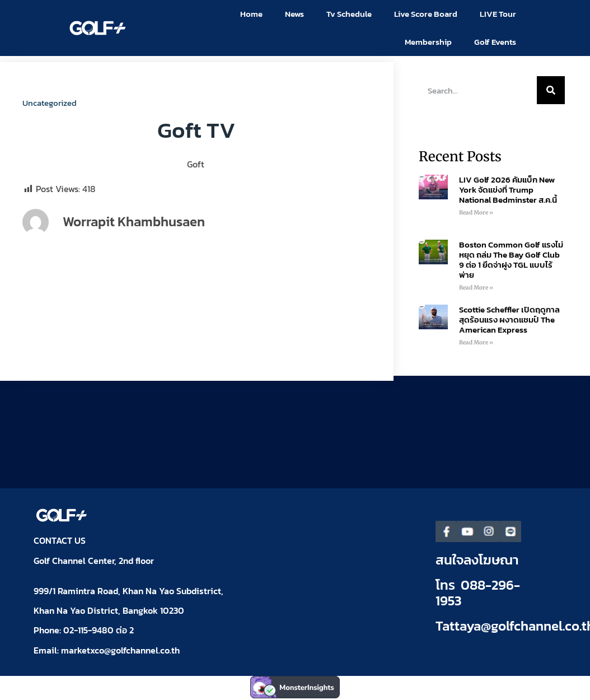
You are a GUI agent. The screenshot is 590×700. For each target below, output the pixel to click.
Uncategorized (50, 103)
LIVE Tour (498, 14)
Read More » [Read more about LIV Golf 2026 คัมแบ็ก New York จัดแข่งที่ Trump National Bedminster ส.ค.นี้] (476, 213)
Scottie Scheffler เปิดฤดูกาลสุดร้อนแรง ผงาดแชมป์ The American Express (509, 319)
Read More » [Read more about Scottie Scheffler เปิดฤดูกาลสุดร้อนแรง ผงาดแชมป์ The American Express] (476, 342)
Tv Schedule (349, 14)
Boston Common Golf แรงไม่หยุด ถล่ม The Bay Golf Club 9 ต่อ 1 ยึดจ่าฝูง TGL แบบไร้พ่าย (511, 260)
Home (251, 14)
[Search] (551, 90)
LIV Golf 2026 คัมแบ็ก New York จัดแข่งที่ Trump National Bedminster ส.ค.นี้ (508, 190)
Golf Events (495, 42)
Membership (428, 42)
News (294, 14)
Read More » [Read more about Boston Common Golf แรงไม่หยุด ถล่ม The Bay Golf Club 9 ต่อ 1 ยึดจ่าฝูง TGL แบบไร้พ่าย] (476, 288)
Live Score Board (426, 14)
